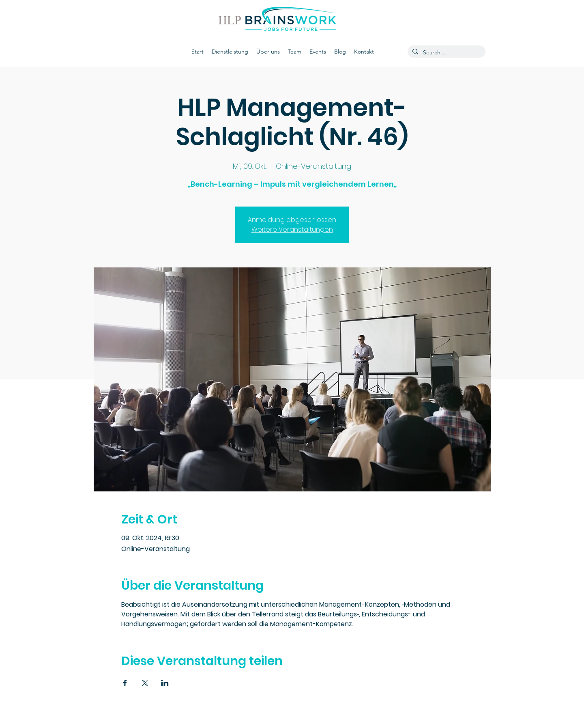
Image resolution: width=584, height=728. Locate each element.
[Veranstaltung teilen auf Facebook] (125, 683)
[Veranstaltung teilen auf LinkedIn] (165, 683)
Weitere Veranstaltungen (292, 229)
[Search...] (446, 53)
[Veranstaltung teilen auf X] (145, 683)
